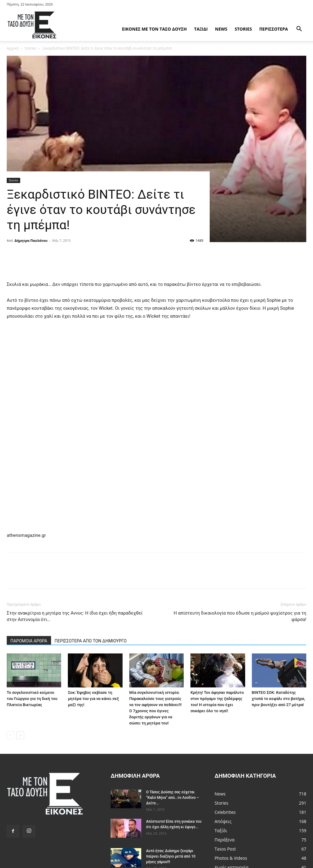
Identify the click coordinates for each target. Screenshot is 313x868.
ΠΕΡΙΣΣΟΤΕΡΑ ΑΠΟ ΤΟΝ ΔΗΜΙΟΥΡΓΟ (91, 641)
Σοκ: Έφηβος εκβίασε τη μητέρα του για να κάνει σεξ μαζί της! (93, 699)
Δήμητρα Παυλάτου (31, 240)
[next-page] (20, 735)
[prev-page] (11, 735)
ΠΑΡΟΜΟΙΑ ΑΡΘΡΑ (29, 641)
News (221, 29)
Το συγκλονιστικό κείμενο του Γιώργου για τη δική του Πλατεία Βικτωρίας (32, 699)
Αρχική (13, 48)
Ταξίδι (201, 29)
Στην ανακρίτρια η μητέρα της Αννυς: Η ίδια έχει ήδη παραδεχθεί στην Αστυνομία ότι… (75, 616)
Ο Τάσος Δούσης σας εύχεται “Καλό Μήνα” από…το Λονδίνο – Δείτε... (173, 798)
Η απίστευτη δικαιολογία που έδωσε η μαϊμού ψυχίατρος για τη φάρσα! (240, 616)
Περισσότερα (274, 29)
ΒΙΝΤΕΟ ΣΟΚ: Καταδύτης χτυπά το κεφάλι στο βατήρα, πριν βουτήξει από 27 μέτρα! (279, 699)
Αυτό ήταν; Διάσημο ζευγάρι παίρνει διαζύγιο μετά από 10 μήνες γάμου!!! (171, 856)
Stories (243, 29)
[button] (299, 30)
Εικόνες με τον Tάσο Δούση (154, 29)
